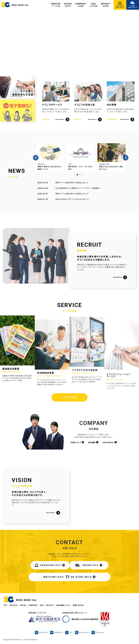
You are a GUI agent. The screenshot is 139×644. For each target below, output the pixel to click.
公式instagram (82, 633)
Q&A (94, 5)
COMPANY (81, 5)
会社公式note (41, 633)
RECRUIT (106, 5)
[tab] (77, 175)
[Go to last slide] (36, 158)
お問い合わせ (79, 606)
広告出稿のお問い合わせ (50, 565)
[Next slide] (126, 158)
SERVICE (56, 5)
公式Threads (98, 633)
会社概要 (93, 442)
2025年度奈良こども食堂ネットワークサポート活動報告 (78, 188)
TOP (5, 606)
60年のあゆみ (110, 442)
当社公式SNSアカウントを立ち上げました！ (73, 199)
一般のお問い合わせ (89, 565)
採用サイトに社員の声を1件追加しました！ (72, 183)
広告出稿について (65, 606)
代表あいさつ (77, 442)
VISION (68, 5)
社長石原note (56, 633)
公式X (69, 633)
